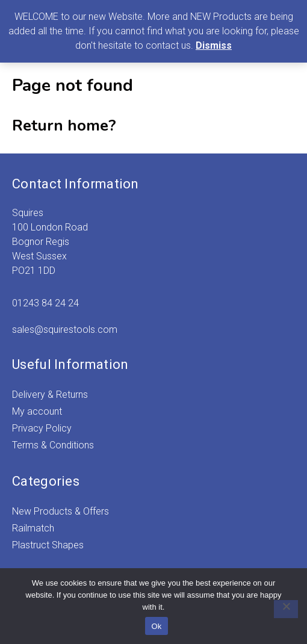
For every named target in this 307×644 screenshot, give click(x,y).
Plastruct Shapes (48, 545)
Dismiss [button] (214, 45)
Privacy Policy (42, 428)
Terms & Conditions (53, 445)
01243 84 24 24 (45, 303)
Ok (156, 626)
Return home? (64, 125)
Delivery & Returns (50, 395)
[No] (286, 609)
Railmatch (33, 528)
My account (37, 411)
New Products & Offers (60, 511)
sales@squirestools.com (65, 330)
